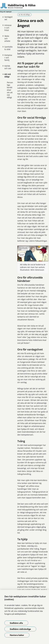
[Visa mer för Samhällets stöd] (2, 47)
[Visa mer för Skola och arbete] (2, 36)
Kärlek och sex (8, 67)
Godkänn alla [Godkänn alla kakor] (16, 623)
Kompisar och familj (8, 58)
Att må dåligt (8, 75)
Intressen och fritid (8, 28)
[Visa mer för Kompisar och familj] (2, 55)
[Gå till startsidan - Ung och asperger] (24, 6)
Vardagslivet (8, 18)
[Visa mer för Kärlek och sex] (2, 66)
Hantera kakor (17, 635)
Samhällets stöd (8, 48)
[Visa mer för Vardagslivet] (2, 17)
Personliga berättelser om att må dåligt (10, 90)
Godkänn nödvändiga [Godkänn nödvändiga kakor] (20, 629)
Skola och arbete (7, 38)
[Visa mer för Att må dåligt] (2, 74)
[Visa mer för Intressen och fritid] (2, 25)
